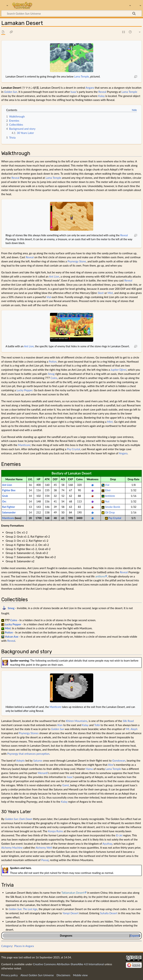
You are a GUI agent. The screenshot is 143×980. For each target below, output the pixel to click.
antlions (100, 576)
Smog (51, 374)
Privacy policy (9, 975)
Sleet (101, 293)
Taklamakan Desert (73, 893)
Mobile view (80, 975)
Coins (54, 378)
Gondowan (119, 761)
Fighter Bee (9, 490)
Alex (111, 765)
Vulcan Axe (12, 637)
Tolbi (97, 725)
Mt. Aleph (132, 729)
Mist (110, 293)
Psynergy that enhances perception (28, 754)
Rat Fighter (9, 507)
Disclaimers (63, 975)
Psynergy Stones (29, 733)
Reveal (102, 92)
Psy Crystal (73, 449)
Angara (90, 88)
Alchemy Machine (12, 848)
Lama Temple (82, 77)
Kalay (101, 96)
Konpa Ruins (55, 831)
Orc (4, 501)
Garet (66, 785)
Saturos (38, 761)
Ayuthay (107, 844)
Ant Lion (54, 276)
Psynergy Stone (77, 261)
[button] (135, 936)
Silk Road (128, 721)
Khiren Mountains (77, 721)
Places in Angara (24, 946)
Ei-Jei (119, 835)
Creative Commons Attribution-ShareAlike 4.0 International (68, 964)
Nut (107, 501)
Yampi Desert (71, 913)
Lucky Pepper (24, 390)
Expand (135, 935)
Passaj (45, 860)
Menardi (43, 773)
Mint (110, 422)
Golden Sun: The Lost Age (23, 909)
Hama (89, 769)
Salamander (9, 512)
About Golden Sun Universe (37, 975)
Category (7, 946)
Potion (53, 362)
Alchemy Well (44, 848)
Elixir (108, 490)
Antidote (110, 496)
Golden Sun (11, 92)
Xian (60, 725)
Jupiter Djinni (119, 370)
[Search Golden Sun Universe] (71, 13)
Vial (49, 297)
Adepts (20, 761)
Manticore (24, 445)
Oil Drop (110, 512)
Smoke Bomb (113, 507)
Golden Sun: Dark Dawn (19, 819)
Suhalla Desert (109, 913)
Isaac (73, 92)
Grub (5, 496)
